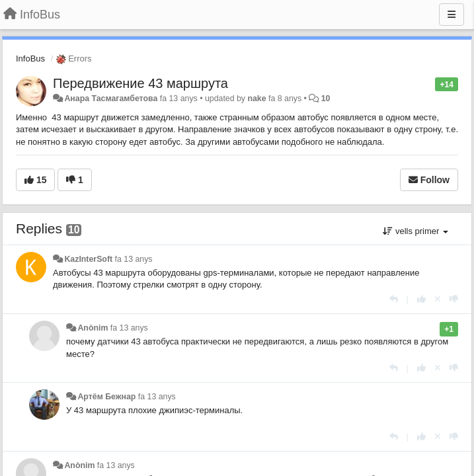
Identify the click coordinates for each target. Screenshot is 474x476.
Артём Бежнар (106, 397)
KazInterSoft (88, 259)
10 (326, 99)
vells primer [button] (415, 231)
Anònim (93, 328)
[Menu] (452, 15)
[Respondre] (394, 299)
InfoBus (30, 59)
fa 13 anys (134, 259)
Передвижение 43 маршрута (140, 83)
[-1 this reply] (454, 299)
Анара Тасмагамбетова (111, 99)
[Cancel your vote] (438, 299)
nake (257, 99)
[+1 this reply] (421, 299)
